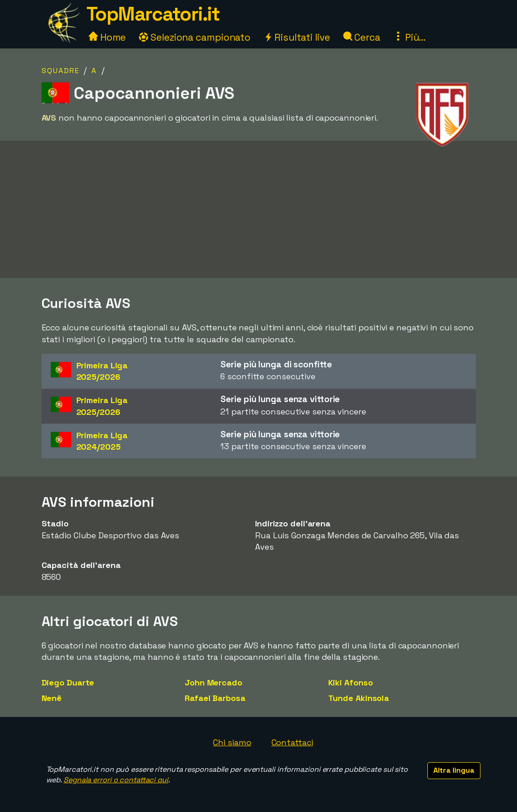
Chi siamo (232, 742)
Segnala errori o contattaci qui (116, 780)
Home (107, 37)
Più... (410, 37)
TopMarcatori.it (153, 14)
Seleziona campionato (195, 37)
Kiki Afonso (351, 682)
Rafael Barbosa (215, 698)
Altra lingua (454, 770)
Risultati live (297, 37)
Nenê (52, 698)
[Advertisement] (259, 224)
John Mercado (213, 682)
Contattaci (292, 742)
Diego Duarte (68, 682)
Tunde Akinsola (359, 698)
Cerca (362, 37)
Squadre (61, 71)
